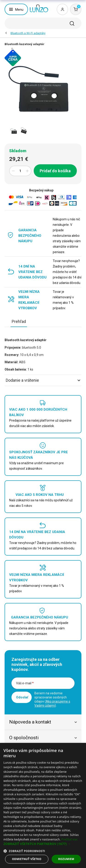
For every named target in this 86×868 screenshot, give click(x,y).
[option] (14, 131)
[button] (43, 844)
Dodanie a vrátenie (43, 380)
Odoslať (22, 697)
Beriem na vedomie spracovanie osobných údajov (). (52, 699)
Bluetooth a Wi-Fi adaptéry (28, 33)
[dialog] (43, 805)
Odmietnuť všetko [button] (27, 859)
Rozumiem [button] (66, 859)
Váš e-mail (25, 683)
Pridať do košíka (55, 171)
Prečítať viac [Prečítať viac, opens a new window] (69, 839)
